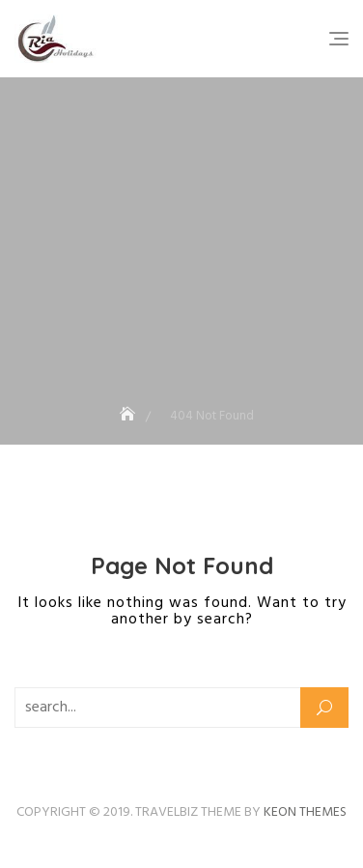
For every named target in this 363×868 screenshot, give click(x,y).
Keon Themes (305, 812)
